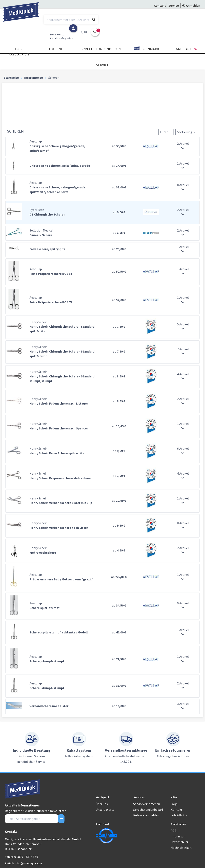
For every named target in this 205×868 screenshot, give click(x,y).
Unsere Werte (105, 810)
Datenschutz (180, 842)
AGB (174, 831)
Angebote (186, 49)
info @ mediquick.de (28, 863)
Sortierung (187, 132)
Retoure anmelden (146, 815)
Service (102, 65)
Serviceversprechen (147, 804)
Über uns (102, 804)
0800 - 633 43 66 (27, 857)
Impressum (179, 836)
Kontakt (176, 810)
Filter (166, 132)
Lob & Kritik (179, 815)
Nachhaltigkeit (181, 848)
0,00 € (84, 32)
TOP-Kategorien (19, 52)
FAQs (174, 804)
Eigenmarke (148, 49)
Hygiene (56, 49)
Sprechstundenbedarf (101, 49)
